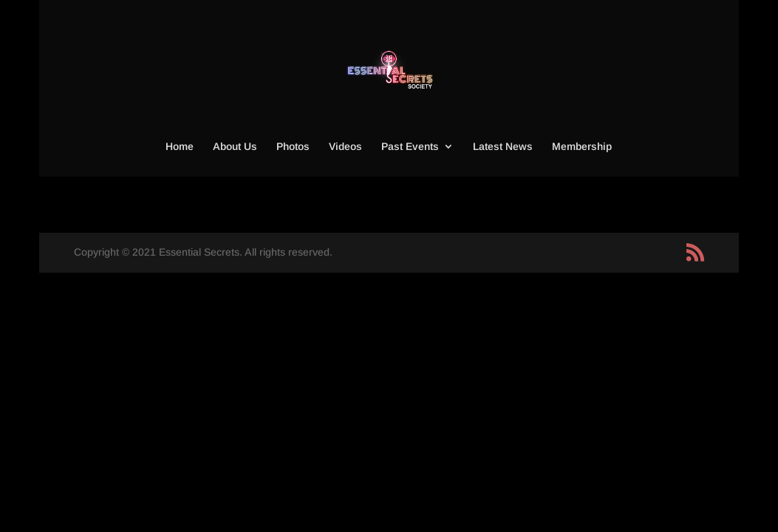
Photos (293, 147)
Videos (345, 147)
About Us (235, 147)
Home (180, 147)
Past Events (410, 147)
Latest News (503, 147)
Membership (582, 147)
